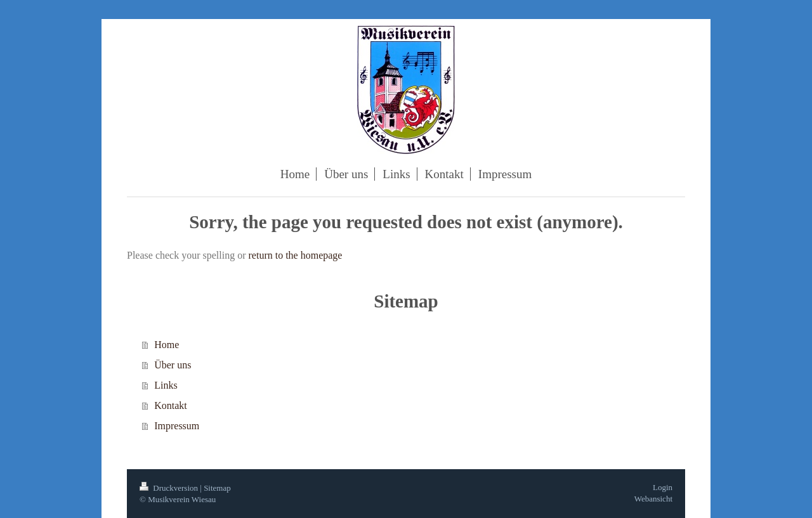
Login (663, 487)
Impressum (177, 426)
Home (167, 345)
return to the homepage (296, 255)
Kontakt (171, 405)
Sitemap (217, 488)
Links (166, 385)
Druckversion (170, 488)
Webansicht (653, 499)
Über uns (173, 365)
